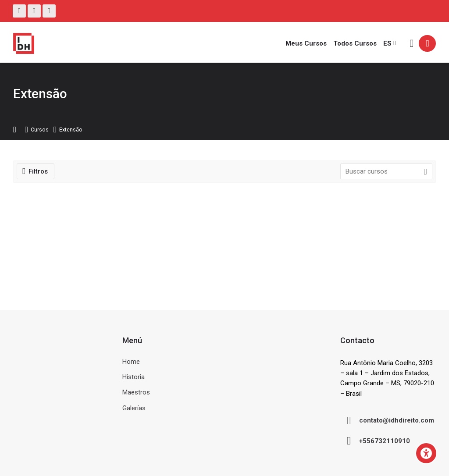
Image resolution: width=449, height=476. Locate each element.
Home (131, 362)
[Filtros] (36, 171)
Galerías (134, 408)
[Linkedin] (49, 11)
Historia (134, 377)
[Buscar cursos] (425, 172)
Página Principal (19, 130)
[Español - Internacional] (390, 43)
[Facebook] (19, 11)
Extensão (71, 130)
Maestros (136, 392)
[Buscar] (412, 44)
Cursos (40, 130)
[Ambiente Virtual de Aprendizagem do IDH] (24, 43)
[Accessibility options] (426, 453)
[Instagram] (34, 11)
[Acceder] (427, 43)
